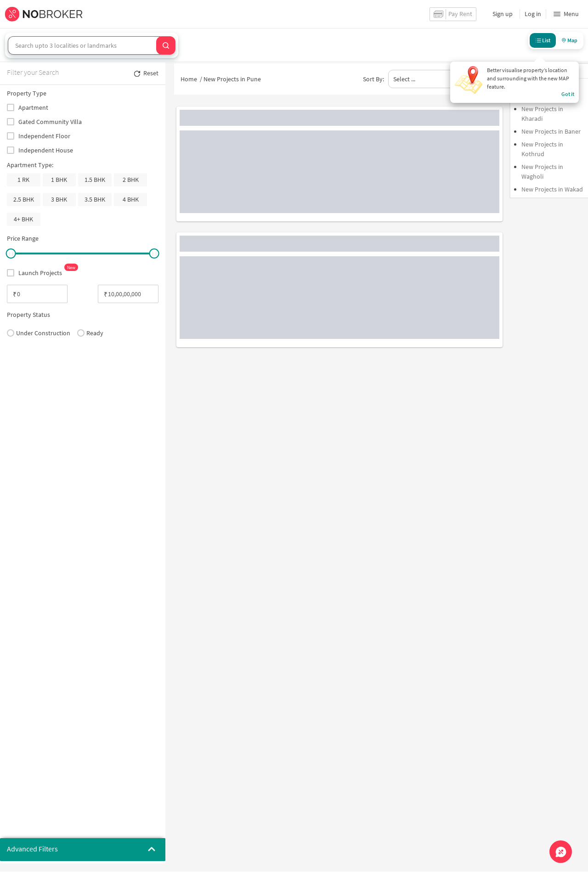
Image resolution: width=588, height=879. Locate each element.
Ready (90, 333)
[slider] (11, 254)
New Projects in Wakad (552, 189)
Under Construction (39, 333)
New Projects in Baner (551, 131)
